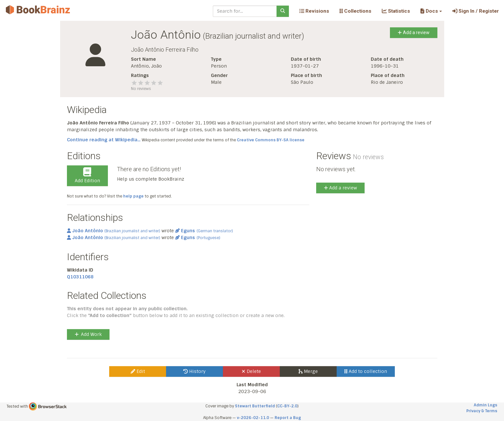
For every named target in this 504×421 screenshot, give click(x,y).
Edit (138, 371)
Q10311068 (80, 277)
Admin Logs (485, 405)
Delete (251, 371)
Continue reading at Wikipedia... (104, 140)
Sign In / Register (476, 11)
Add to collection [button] (366, 371)
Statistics (396, 11)
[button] (431, 11)
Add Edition (87, 175)
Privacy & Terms (482, 411)
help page (133, 196)
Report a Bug (288, 418)
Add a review (414, 32)
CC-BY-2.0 (287, 406)
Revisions (314, 11)
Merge (308, 371)
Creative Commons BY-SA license (271, 140)
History (194, 371)
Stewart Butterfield (255, 406)
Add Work (88, 334)
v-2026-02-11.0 (253, 418)
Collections (355, 11)
